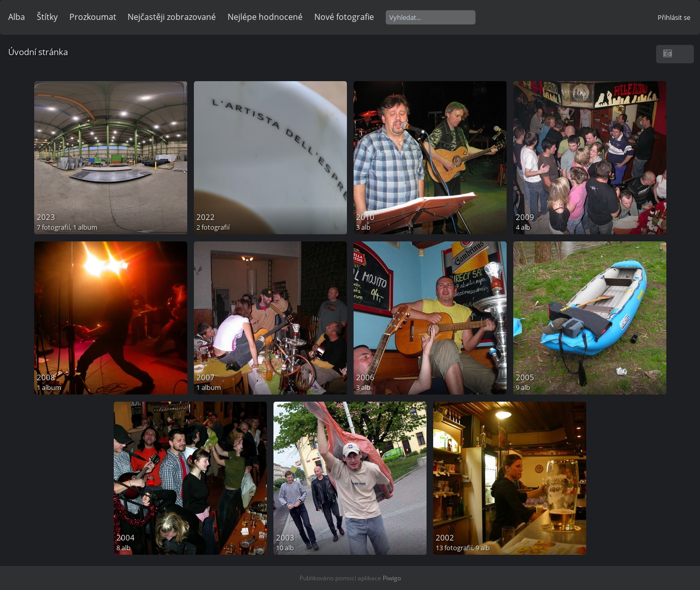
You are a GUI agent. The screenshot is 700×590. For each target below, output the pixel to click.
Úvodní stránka (38, 52)
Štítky (47, 17)
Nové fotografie (344, 17)
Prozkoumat (93, 17)
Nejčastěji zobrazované (172, 17)
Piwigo (392, 578)
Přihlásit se (674, 17)
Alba (17, 17)
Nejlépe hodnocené (265, 17)
